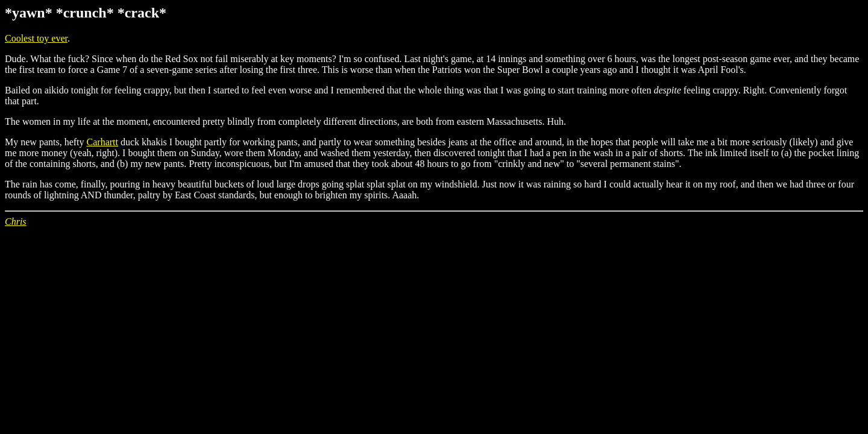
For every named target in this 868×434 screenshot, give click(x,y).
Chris (16, 222)
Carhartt (102, 142)
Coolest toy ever (36, 38)
